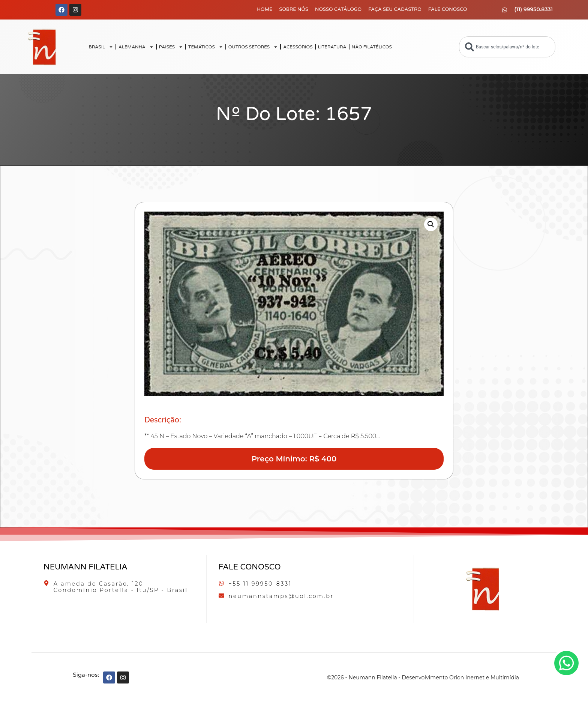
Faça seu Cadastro (395, 9)
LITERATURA (332, 47)
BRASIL (101, 47)
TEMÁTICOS (206, 47)
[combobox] (507, 47)
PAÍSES (171, 47)
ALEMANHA (136, 47)
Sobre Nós (294, 9)
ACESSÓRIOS (298, 47)
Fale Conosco (448, 9)
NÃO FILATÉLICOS (372, 47)
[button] (431, 224)
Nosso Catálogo (338, 9)
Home (265, 9)
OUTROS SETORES (253, 47)
